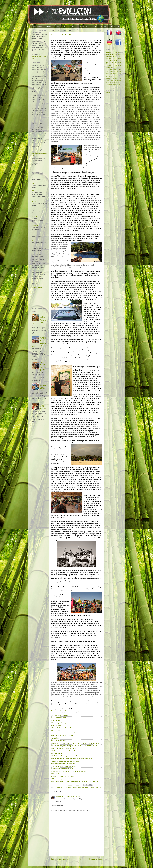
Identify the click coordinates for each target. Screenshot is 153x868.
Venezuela (109, 82)
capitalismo (59, 788)
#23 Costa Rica (56, 725)
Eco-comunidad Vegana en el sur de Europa (43, 387)
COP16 (65, 788)
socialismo (115, 84)
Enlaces (66, 26)
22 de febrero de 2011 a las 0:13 (74, 796)
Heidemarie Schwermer (38, 176)
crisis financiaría (111, 69)
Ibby (33, 240)
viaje (100, 788)
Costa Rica (109, 73)
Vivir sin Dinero (84, 26)
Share (108, 93)
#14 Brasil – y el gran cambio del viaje (63, 748)
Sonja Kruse (35, 226)
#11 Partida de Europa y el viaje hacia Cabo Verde (67, 756)
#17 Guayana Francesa (59, 741)
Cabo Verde (113, 71)
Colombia (119, 71)
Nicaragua (109, 79)
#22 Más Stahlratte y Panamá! (61, 728)
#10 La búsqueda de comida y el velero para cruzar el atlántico (71, 758)
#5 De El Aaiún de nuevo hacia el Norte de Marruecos (68, 771)
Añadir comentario (58, 806)
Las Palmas (86, 788)
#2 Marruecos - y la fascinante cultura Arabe (65, 779)
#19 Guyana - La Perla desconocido (63, 736)
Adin (33, 209)
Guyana (117, 66)
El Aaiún (115, 73)
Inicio (79, 859)
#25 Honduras (56, 720)
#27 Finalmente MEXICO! (59, 715)
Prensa (94, 26)
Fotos (73, 26)
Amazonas (109, 60)
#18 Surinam (55, 738)
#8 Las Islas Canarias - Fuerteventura (63, 764)
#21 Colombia (56, 730)
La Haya (113, 77)
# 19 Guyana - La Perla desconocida (43, 407)
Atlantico (114, 62)
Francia (120, 73)
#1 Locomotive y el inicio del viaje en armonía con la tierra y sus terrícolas (75, 781)
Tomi (33, 191)
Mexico (92, 788)
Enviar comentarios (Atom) (67, 863)
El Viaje (57, 26)
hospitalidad (109, 84)
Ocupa (108, 64)
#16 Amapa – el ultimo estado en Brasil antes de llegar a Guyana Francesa (75, 743)
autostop (118, 55)
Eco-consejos (37, 287)
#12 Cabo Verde (56, 753)
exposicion (119, 82)
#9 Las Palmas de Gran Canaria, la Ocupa (65, 761)
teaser (120, 84)
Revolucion (110, 55)
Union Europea (118, 80)
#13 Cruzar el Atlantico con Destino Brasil (65, 751)
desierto (119, 69)
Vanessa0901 (60, 796)
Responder (59, 802)
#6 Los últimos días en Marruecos (62, 769)
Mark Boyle (35, 202)
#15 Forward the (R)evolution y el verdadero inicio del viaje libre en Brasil (75, 746)
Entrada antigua (95, 859)
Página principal (37, 26)
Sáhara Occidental (116, 68)
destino (75, 788)
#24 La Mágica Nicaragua (59, 723)
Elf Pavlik (34, 216)
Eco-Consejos (114, 26)
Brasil (120, 57)
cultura (70, 788)
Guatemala (116, 75)
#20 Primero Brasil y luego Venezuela (63, 733)
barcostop (118, 53)
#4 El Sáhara (55, 774)
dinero (80, 788)
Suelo (33, 183)
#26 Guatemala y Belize (59, 718)
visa (107, 86)
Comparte (103, 26)
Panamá (115, 79)
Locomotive (119, 77)
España (115, 60)
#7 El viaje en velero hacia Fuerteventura (64, 766)
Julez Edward (36, 233)
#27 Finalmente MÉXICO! (61, 35)
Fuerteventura (110, 75)
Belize (108, 71)
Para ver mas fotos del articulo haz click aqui (66, 711)
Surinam (111, 80)
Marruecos (109, 58)
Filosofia (48, 26)
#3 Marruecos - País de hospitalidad (63, 776)
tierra (96, 788)
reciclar (116, 57)
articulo (114, 82)
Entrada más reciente (60, 859)
